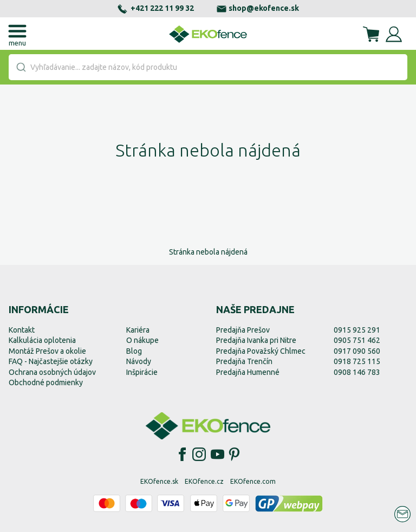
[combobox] (208, 67)
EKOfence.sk (159, 481)
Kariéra (138, 330)
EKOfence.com (253, 481)
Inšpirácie (142, 372)
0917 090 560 (357, 351)
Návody (139, 361)
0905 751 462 (357, 340)
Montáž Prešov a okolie (47, 351)
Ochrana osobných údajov (52, 372)
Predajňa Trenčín (244, 361)
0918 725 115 (357, 361)
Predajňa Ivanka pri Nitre (256, 340)
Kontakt (22, 330)
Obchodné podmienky (46, 382)
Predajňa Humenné (248, 372)
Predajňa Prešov (243, 330)
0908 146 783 (357, 372)
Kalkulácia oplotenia (42, 340)
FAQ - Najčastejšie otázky (51, 361)
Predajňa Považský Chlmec (261, 351)
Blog (134, 351)
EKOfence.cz (204, 481)
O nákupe (142, 340)
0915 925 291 (357, 330)
